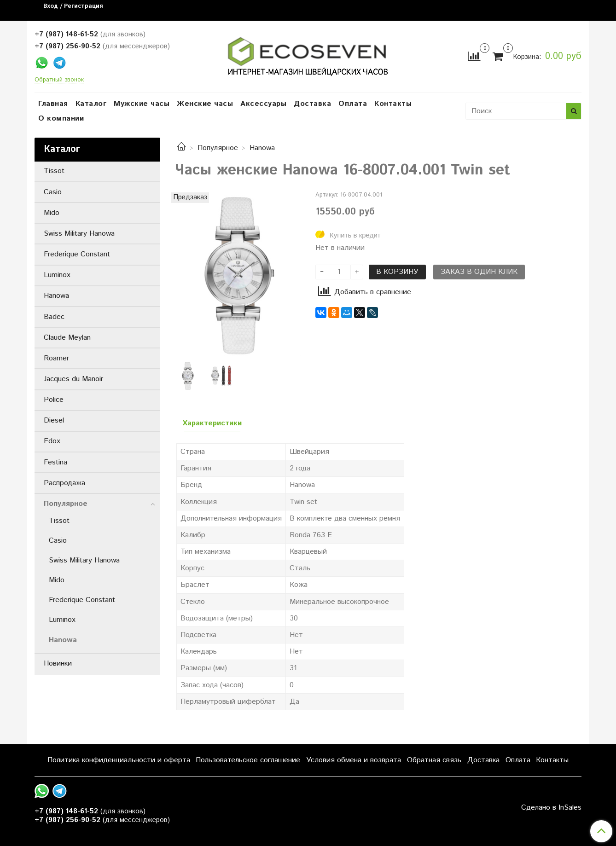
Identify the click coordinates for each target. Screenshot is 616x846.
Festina (55, 462)
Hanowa (262, 148)
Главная (53, 104)
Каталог (91, 104)
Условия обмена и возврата (354, 760)
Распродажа (64, 483)
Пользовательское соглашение (248, 760)
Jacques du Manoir (73, 379)
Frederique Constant (77, 254)
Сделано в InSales (551, 808)
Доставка (312, 104)
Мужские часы (142, 104)
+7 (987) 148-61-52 (66, 34)
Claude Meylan (67, 338)
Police (54, 400)
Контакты (393, 104)
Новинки (58, 663)
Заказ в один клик (479, 272)
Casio (53, 192)
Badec (54, 317)
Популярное (218, 148)
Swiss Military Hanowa (79, 234)
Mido (52, 213)
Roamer (56, 358)
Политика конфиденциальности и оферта (119, 760)
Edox (52, 441)
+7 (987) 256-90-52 (67, 46)
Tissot (54, 171)
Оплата (353, 104)
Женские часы (205, 104)
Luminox (57, 275)
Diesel (54, 420)
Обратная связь (434, 760)
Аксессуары (263, 104)
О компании (61, 119)
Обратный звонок (59, 80)
